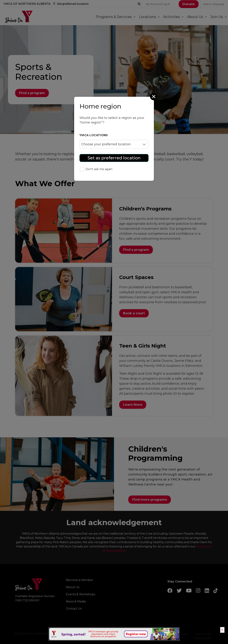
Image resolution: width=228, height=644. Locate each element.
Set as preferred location (114, 158)
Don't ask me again (96, 169)
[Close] (154, 97)
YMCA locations (94, 135)
